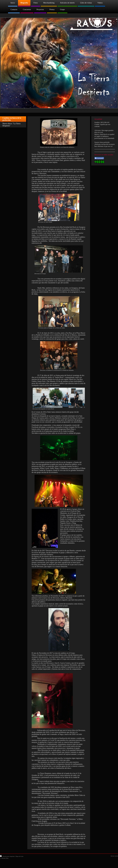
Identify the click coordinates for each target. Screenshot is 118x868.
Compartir (99, 158)
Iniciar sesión (114, 856)
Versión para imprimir (7, 856)
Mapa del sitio (19, 856)
